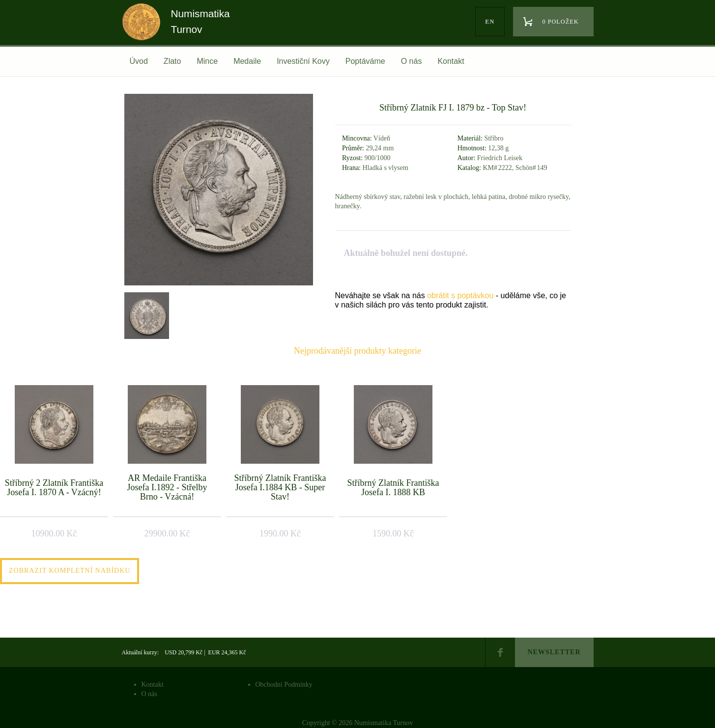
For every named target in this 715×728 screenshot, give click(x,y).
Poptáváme (365, 61)
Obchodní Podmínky (284, 685)
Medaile (247, 61)
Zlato (172, 61)
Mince (207, 61)
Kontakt (451, 61)
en (490, 22)
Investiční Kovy (303, 61)
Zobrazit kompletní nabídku (70, 571)
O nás (412, 61)
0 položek (561, 22)
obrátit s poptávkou (460, 295)
